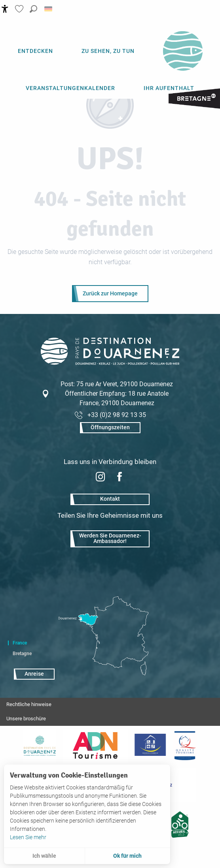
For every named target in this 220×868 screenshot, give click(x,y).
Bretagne (22, 654)
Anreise (34, 674)
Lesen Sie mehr (28, 837)
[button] (33, 9)
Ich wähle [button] (44, 856)
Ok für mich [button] (127, 856)
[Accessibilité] (5, 9)
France (20, 643)
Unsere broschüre (26, 719)
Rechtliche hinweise (29, 704)
